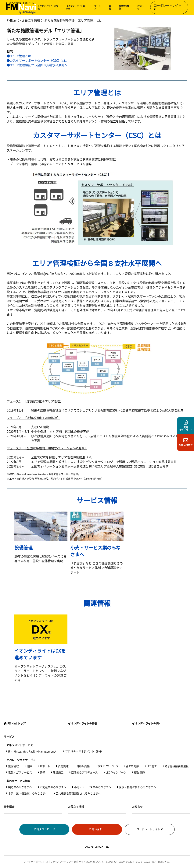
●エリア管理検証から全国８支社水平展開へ (37, 65)
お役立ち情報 (124, 7)
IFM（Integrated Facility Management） (33, 751)
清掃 (29, 766)
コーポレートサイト (167, 7)
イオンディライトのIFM (76, 7)
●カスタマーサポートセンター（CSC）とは (37, 61)
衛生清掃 (139, 772)
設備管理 (13, 766)
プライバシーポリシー (62, 862)
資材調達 (63, 766)
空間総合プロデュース (84, 772)
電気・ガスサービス (20, 772)
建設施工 (58, 772)
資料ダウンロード (44, 829)
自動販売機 (83, 766)
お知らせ (140, 7)
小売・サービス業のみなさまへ (93, 787)
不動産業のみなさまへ (53, 787)
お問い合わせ (97, 829)
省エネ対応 (132, 766)
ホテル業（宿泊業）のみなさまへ (28, 793)
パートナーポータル (34, 862)
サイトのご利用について (91, 862)
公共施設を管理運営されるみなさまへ (78, 793)
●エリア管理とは (19, 56)
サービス (97, 7)
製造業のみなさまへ (20, 787)
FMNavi (12, 20)
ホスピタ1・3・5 (108, 766)
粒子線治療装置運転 (177, 766)
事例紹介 (9, 807)
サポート (45, 766)
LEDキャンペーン (116, 772)
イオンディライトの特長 (48, 7)
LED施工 (152, 766)
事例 (110, 7)
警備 (42, 772)
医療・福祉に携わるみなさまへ (138, 787)
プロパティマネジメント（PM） (84, 751)
